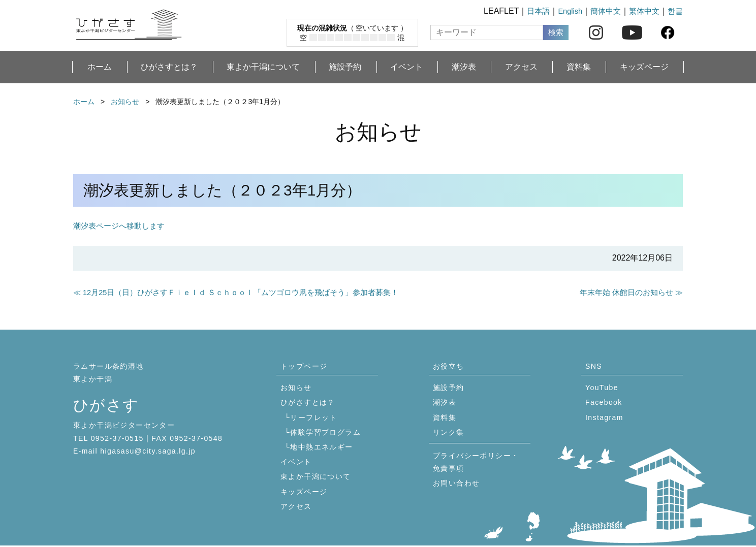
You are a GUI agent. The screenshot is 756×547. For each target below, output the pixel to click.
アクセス (521, 67)
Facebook (604, 404)
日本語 (530, 11)
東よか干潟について (263, 67)
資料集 (579, 67)
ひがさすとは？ (169, 67)
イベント (406, 67)
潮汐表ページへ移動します (122, 226)
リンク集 (449, 434)
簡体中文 (602, 11)
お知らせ (125, 102)
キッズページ (644, 67)
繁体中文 (642, 11)
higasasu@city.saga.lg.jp (148, 453)
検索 (556, 32)
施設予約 (345, 67)
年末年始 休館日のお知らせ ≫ (628, 293)
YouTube (602, 389)
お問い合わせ (456, 485)
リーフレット (313, 419)
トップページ (304, 368)
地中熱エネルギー (321, 448)
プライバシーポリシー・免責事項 (476, 463)
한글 (675, 11)
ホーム (100, 67)
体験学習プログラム (325, 434)
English (564, 11)
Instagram (604, 419)
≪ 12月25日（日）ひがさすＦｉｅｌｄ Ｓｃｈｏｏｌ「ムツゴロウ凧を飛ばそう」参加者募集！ (247, 293)
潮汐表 (464, 67)
